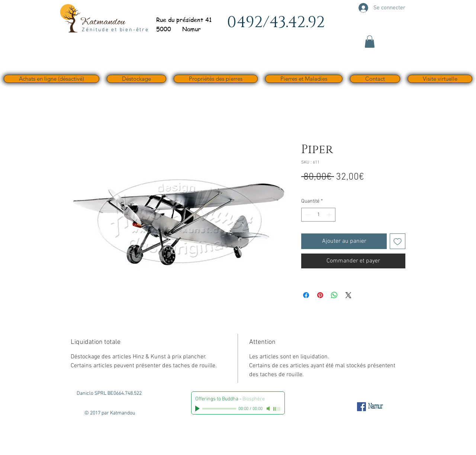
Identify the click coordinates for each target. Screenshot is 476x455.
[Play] (198, 409)
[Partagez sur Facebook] (306, 295)
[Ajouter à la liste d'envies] (398, 241)
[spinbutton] (318, 215)
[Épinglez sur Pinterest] (320, 295)
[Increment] (330, 215)
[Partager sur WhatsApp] (334, 295)
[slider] (277, 409)
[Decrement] (307, 215)
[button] (370, 41)
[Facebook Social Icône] (361, 407)
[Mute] (269, 409)
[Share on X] (348, 295)
